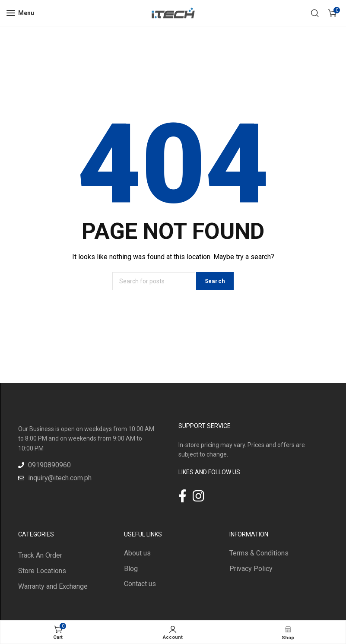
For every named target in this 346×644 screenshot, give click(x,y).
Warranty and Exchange (53, 586)
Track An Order (40, 555)
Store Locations (42, 571)
